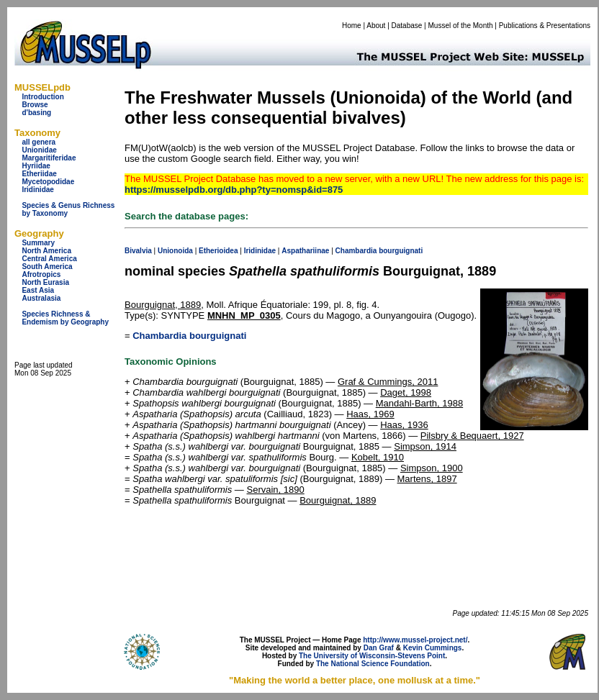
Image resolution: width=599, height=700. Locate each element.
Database (407, 26)
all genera (39, 142)
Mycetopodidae (48, 182)
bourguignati (401, 251)
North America (46, 251)
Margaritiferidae (49, 158)
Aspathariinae (305, 251)
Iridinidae (37, 190)
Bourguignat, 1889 (163, 305)
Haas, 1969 (370, 414)
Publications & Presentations (545, 26)
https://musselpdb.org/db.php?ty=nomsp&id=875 (234, 190)
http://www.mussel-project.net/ (415, 640)
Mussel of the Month (461, 26)
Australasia (41, 298)
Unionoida (175, 251)
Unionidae (39, 150)
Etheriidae (39, 174)
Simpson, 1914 (425, 446)
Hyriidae (36, 166)
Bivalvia (138, 251)
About (376, 26)
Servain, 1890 (275, 490)
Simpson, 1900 (432, 468)
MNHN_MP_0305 (244, 315)
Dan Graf (379, 648)
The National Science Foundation (373, 664)
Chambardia (356, 251)
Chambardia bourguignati (189, 336)
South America (47, 267)
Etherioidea (218, 251)
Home (352, 26)
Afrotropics (41, 274)
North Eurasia (45, 282)
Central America (49, 259)
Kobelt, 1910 (378, 457)
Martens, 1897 (427, 479)
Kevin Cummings (433, 648)
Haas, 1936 (404, 425)
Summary (38, 243)
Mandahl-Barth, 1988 (419, 403)
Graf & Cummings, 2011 (388, 382)
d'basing (36, 113)
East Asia (38, 290)
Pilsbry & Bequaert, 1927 (472, 436)
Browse (35, 105)
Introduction (42, 97)
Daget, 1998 (406, 392)
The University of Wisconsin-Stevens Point (372, 656)
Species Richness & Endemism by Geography (65, 318)
